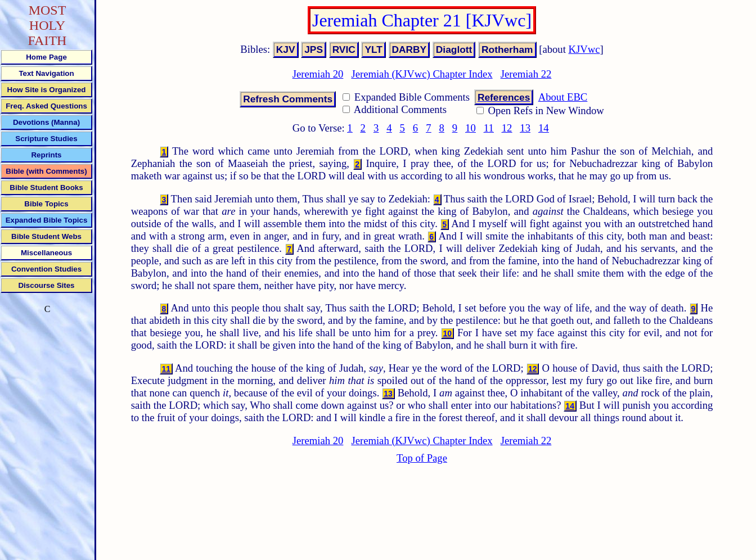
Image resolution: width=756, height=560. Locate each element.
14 (544, 128)
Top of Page (422, 458)
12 (507, 128)
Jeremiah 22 (526, 74)
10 (471, 128)
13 (525, 128)
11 (489, 128)
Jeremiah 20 (318, 74)
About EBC (563, 97)
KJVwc (584, 49)
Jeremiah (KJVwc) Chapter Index (422, 74)
